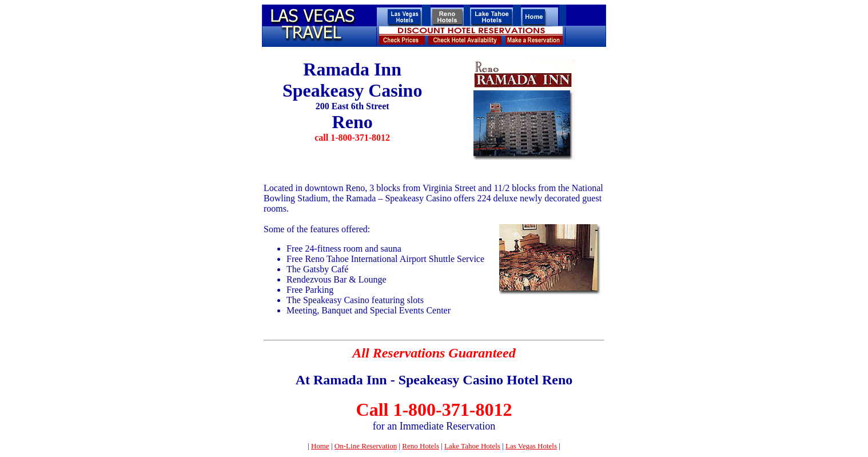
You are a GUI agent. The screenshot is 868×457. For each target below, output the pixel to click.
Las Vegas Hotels (531, 446)
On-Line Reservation (366, 446)
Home (320, 446)
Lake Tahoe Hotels (472, 446)
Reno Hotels (421, 446)
